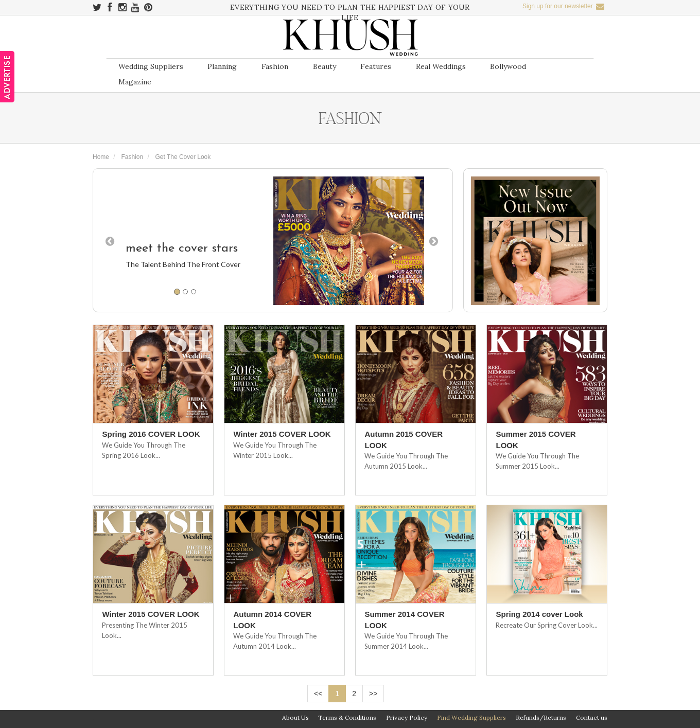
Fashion (275, 66)
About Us (295, 717)
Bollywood (508, 66)
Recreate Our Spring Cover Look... (547, 625)
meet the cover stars (182, 248)
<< (318, 694)
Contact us (592, 717)
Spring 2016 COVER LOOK (151, 434)
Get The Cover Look (183, 157)
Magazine (135, 82)
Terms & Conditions (347, 717)
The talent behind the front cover (183, 264)
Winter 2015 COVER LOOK (282, 434)
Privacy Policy (407, 717)
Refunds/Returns (541, 717)
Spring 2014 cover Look (539, 614)
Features (376, 66)
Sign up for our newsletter (563, 6)
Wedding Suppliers (151, 66)
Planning (222, 66)
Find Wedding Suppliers (471, 717)
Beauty (325, 66)
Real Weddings (441, 66)
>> (373, 694)
